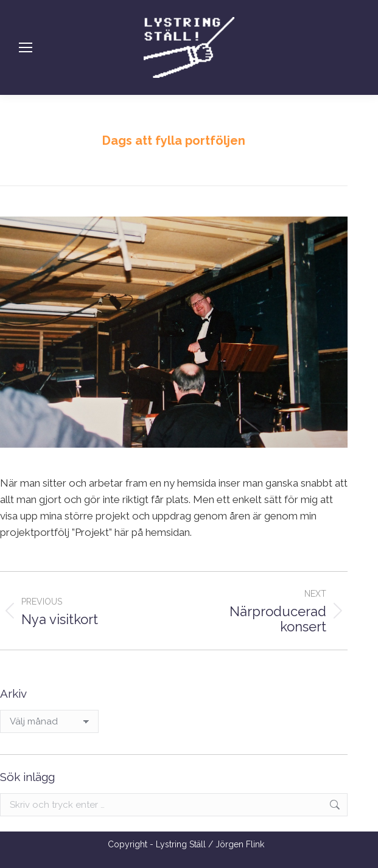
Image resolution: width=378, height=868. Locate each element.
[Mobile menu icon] (26, 47)
